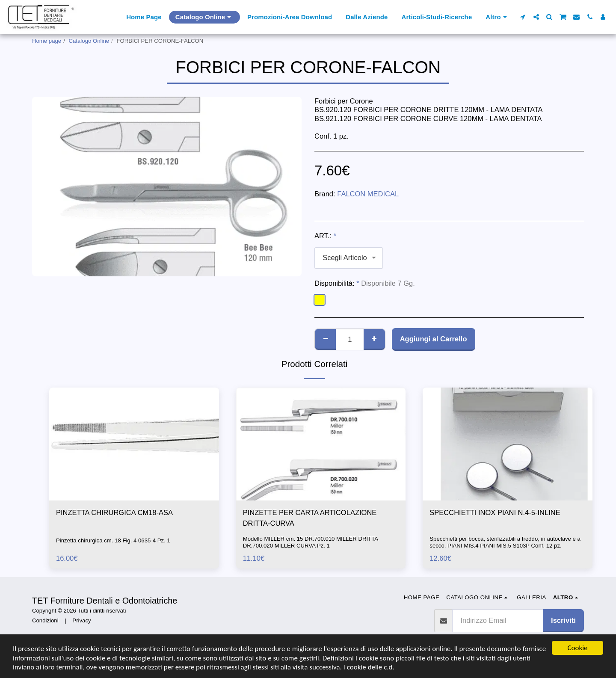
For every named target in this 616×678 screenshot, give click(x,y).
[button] (523, 17)
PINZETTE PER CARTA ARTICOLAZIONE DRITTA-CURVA (310, 518)
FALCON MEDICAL (368, 194)
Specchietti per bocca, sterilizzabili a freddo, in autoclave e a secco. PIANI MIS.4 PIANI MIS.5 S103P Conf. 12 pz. (505, 542)
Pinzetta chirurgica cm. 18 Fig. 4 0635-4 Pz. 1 (113, 540)
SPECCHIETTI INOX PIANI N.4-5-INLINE (495, 512)
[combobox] (349, 258)
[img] (134, 444)
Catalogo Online (89, 41)
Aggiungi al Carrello (434, 339)
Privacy (81, 620)
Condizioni (45, 620)
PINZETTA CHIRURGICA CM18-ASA (114, 512)
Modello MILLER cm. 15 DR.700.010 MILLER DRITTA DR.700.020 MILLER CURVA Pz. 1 (311, 542)
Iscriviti (563, 620)
